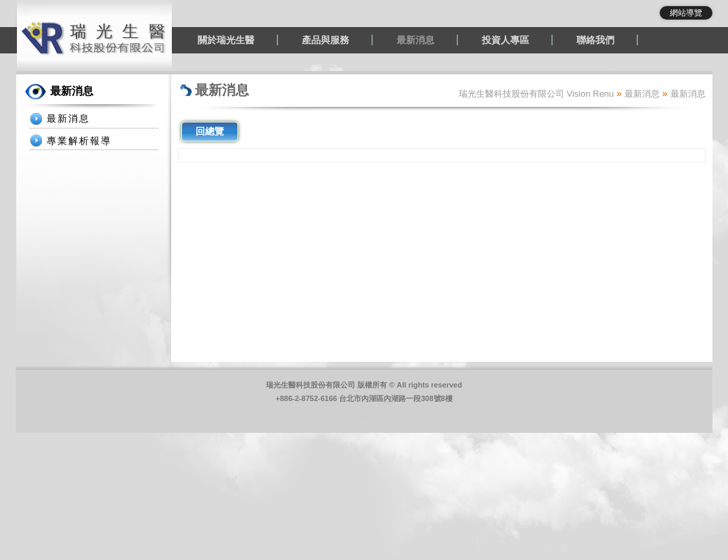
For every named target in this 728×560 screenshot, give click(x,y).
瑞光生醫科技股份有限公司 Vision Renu (536, 94)
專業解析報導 (79, 141)
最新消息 (415, 40)
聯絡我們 (595, 40)
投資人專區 (505, 40)
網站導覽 (686, 13)
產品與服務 (325, 40)
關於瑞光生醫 (226, 40)
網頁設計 (325, 415)
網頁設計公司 (395, 415)
